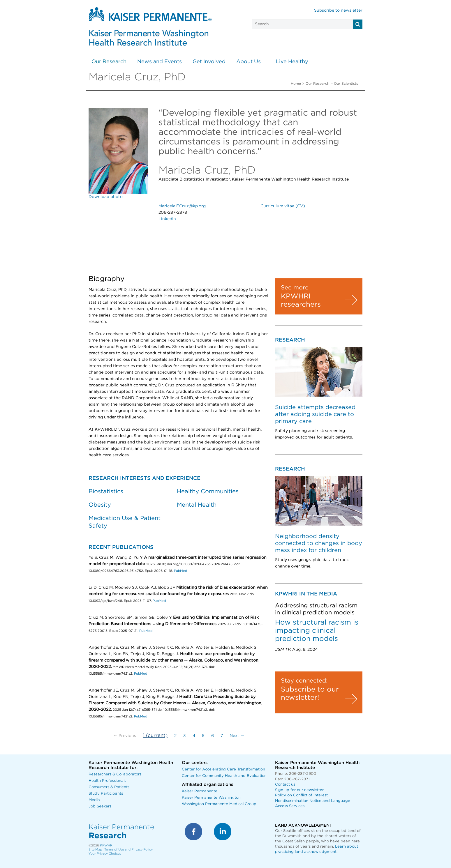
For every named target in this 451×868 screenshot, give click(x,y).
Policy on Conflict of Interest (301, 795)
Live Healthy (292, 62)
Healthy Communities (208, 492)
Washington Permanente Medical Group (219, 804)
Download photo (106, 197)
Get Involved (209, 62)
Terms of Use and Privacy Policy (128, 850)
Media (94, 800)
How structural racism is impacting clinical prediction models (317, 631)
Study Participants (106, 794)
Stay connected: (304, 681)
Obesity (100, 505)
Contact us (285, 785)
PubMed (180, 571)
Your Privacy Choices (105, 854)
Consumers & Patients (109, 787)
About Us (249, 62)
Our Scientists (346, 84)
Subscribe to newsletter (338, 10)
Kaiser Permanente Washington (211, 798)
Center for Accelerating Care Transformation (223, 769)
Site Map (95, 850)
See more (295, 288)
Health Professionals (107, 781)
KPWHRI (107, 845)
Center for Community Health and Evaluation (224, 776)
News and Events (160, 62)
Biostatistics (106, 492)
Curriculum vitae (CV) (283, 206)
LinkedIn (167, 219)
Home (296, 84)
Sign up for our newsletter (299, 790)
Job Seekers (100, 806)
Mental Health (197, 505)
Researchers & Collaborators (115, 774)
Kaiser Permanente (200, 791)
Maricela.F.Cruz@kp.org (182, 206)
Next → (237, 736)
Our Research (109, 62)
